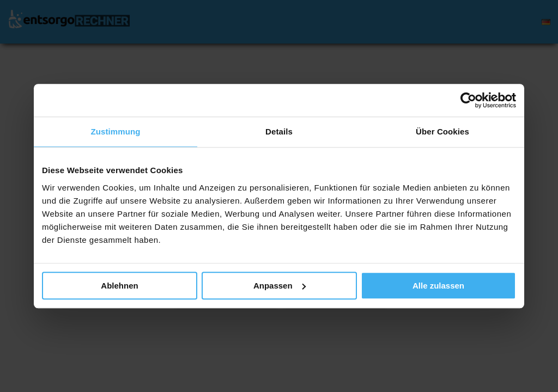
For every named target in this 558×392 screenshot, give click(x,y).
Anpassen (280, 286)
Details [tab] (279, 131)
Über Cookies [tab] (442, 131)
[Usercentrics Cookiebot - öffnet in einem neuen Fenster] (468, 100)
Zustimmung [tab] (116, 131)
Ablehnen (119, 286)
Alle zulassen (438, 286)
